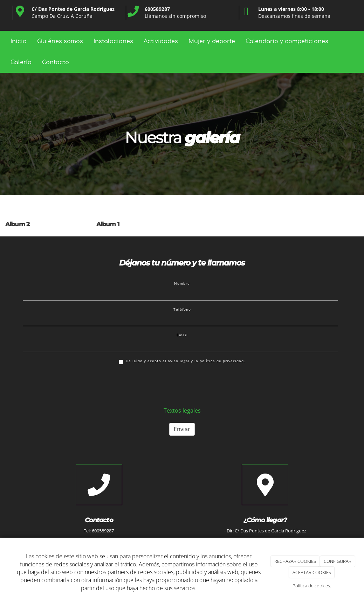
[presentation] (76, 385)
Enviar (182, 429)
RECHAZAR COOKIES (295, 561)
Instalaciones (113, 41)
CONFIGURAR (338, 561)
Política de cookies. (312, 586)
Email (182, 335)
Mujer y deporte (212, 41)
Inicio (19, 41)
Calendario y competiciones (287, 41)
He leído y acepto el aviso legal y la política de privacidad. (182, 361)
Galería (21, 62)
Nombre (182, 283)
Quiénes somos (60, 41)
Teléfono (182, 309)
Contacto (56, 62)
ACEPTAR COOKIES (312, 572)
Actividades (161, 41)
